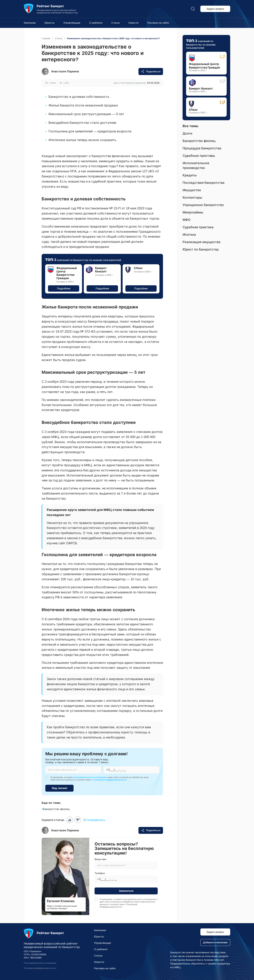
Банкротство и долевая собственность (79, 97)
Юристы (49, 23)
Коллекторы (192, 198)
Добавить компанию (215, 942)
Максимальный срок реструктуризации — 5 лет (86, 114)
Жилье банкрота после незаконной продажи (83, 105)
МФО (187, 220)
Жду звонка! (60, 788)
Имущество (192, 190)
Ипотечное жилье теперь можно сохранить (82, 140)
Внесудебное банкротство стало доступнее (82, 123)
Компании (30, 23)
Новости (133, 23)
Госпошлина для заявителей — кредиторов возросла (90, 131)
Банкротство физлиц (56, 809)
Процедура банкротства (202, 148)
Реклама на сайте (158, 23)
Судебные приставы (199, 156)
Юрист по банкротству (201, 249)
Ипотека (189, 235)
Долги (187, 133)
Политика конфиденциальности (40, 968)
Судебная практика (198, 227)
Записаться (126, 891)
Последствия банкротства (203, 183)
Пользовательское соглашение (40, 963)
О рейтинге (96, 23)
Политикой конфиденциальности (110, 780)
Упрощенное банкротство (203, 205)
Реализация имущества (201, 242)
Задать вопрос (215, 9)
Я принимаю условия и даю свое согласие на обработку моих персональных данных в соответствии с (100, 779)
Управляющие (72, 23)
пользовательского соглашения (90, 777)
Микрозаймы (193, 212)
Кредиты (190, 175)
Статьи (115, 23)
